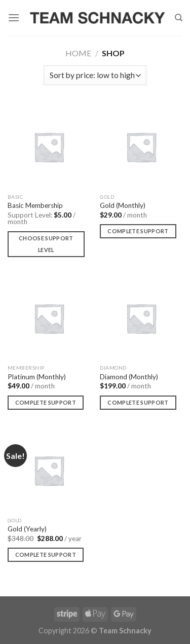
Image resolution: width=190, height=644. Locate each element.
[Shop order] (95, 75)
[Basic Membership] (49, 147)
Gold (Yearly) (27, 529)
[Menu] (14, 17)
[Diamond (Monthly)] (141, 318)
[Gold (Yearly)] (49, 470)
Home (78, 53)
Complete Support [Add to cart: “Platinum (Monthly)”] (46, 402)
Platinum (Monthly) (37, 377)
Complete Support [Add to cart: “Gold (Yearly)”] (46, 554)
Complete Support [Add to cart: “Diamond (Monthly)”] (138, 402)
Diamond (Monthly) (129, 377)
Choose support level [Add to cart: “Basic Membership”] (46, 244)
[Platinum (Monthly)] (49, 318)
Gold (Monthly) (123, 205)
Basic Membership (35, 205)
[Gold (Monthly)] (141, 147)
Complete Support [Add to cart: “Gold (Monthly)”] (138, 231)
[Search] (179, 18)
